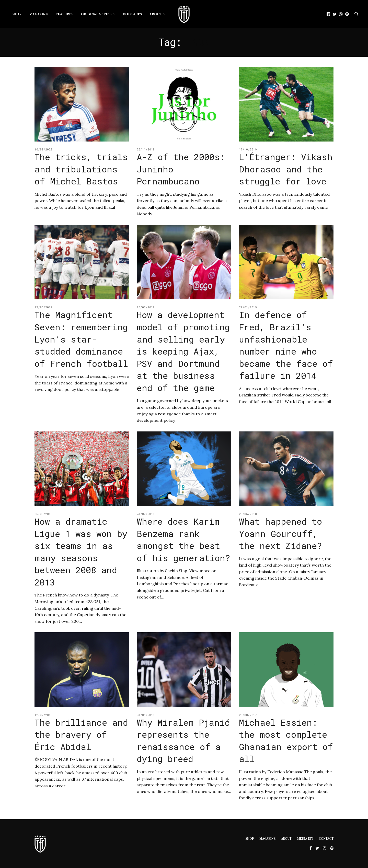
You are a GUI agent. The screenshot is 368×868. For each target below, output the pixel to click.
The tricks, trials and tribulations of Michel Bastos (81, 169)
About (156, 14)
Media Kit (305, 838)
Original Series (96, 14)
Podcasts (132, 14)
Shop (16, 14)
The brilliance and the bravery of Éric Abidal (81, 734)
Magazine (38, 14)
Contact (326, 838)
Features (64, 14)
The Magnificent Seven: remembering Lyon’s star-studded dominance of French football (81, 339)
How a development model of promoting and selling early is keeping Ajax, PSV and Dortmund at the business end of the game (183, 351)
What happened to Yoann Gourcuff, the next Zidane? (280, 533)
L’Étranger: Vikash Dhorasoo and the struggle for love (286, 169)
